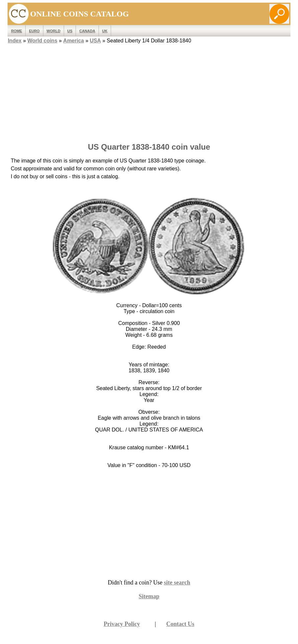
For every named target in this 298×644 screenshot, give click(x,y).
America (73, 41)
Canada (87, 31)
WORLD (54, 31)
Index (15, 41)
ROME (17, 31)
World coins (42, 41)
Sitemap (149, 596)
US (70, 31)
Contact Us (180, 624)
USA (95, 41)
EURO (34, 31)
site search (177, 582)
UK (105, 31)
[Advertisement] (149, 91)
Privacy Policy (122, 624)
